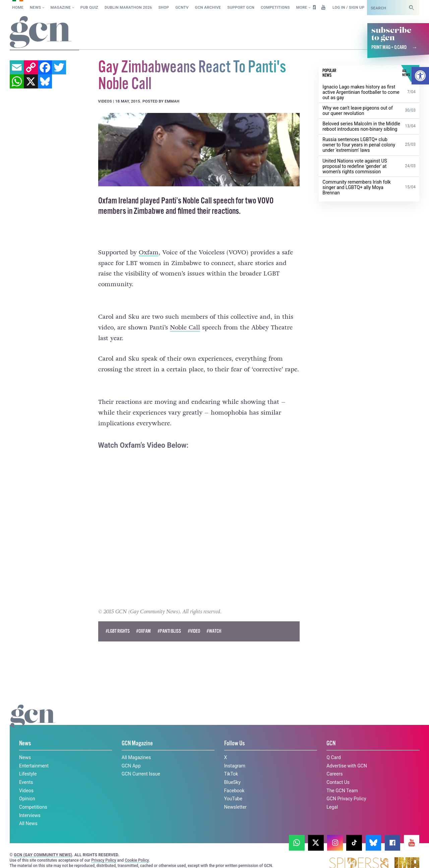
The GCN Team (342, 778)
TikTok (231, 762)
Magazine (61, 7)
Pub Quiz (89, 7)
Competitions (275, 7)
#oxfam (143, 619)
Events (26, 770)
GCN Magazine (137, 732)
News (35, 7)
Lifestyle (28, 762)
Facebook (234, 778)
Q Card (333, 745)
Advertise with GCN (347, 753)
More (302, 7)
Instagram (235, 753)
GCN (331, 732)
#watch (214, 619)
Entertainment (34, 753)
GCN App (131, 753)
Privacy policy (66, 856)
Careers (334, 762)
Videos (26, 778)
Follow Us (234, 732)
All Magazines (136, 745)
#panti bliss (169, 619)
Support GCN (241, 7)
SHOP (164, 7)
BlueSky (232, 770)
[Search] (412, 8)
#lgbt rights (118, 619)
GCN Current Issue (141, 762)
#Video (194, 619)
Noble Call (185, 327)
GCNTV (182, 7)
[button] (420, 76)
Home (18, 7)
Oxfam (149, 252)
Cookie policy (23, 856)
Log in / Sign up (348, 7)
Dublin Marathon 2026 (128, 7)
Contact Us (338, 770)
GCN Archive (208, 7)
